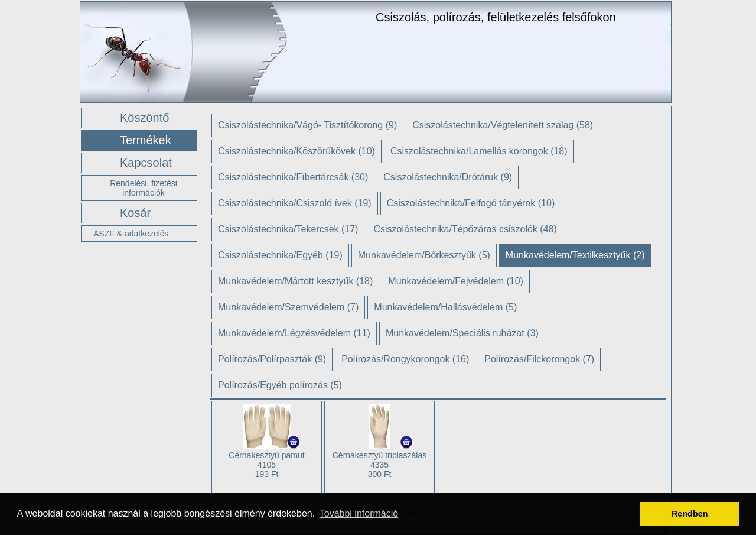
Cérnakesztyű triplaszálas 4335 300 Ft (380, 465)
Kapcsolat (146, 163)
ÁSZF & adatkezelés (131, 234)
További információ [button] (359, 513)
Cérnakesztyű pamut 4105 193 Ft (266, 465)
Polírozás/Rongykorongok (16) (405, 359)
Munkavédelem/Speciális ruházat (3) (462, 333)
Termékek (146, 140)
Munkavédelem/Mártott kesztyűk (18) (295, 281)
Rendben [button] (690, 514)
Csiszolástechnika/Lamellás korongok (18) (479, 151)
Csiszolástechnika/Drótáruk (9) (448, 177)
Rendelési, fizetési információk (144, 188)
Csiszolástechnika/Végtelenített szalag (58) (503, 125)
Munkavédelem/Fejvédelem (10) (456, 281)
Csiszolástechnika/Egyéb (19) (280, 255)
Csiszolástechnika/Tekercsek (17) (288, 229)
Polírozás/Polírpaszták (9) (272, 359)
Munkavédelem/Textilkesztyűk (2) (575, 255)
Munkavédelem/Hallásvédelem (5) (445, 307)
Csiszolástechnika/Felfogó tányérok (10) (471, 203)
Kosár (135, 213)
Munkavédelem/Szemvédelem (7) (288, 307)
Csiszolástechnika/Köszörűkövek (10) (296, 151)
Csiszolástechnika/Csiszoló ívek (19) (295, 203)
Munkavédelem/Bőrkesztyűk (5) (424, 255)
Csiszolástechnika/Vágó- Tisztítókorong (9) (307, 125)
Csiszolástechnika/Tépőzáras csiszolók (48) (465, 229)
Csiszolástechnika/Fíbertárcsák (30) (293, 177)
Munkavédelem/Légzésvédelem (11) (294, 333)
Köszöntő (144, 118)
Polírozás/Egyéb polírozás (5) (280, 385)
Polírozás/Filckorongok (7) (539, 359)
